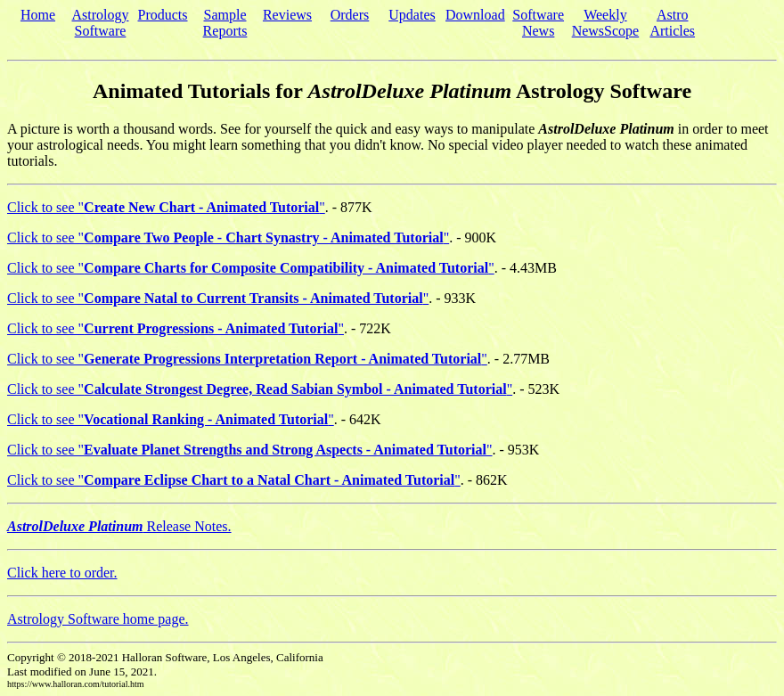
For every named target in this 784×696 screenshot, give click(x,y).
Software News (538, 23)
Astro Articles (672, 23)
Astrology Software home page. (98, 619)
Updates (412, 15)
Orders (350, 15)
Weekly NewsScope (606, 23)
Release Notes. (119, 526)
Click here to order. (62, 573)
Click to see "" (166, 207)
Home (38, 15)
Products (163, 15)
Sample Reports (225, 23)
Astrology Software (101, 23)
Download (475, 15)
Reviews (287, 15)
